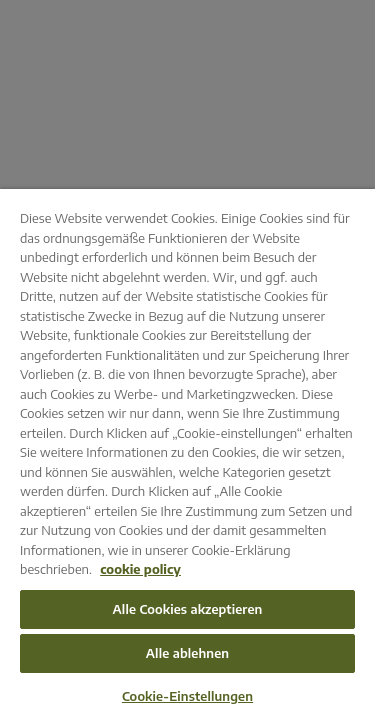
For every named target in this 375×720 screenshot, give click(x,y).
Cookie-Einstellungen (187, 696)
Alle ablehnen (188, 653)
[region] (187, 454)
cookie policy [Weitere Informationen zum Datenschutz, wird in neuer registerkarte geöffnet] (140, 569)
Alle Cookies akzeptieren (188, 609)
